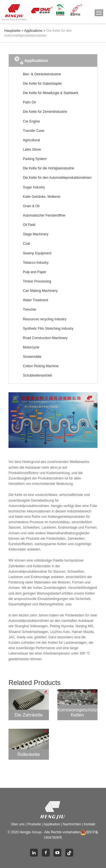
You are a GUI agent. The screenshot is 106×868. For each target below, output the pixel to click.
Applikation (52, 824)
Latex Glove (32, 149)
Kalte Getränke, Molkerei (42, 197)
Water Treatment (35, 300)
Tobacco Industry (36, 263)
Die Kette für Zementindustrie (45, 112)
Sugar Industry (34, 187)
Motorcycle (31, 347)
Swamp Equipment (37, 253)
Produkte (35, 824)
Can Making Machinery (40, 291)
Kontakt (89, 824)
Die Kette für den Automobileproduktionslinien (57, 178)
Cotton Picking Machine (41, 366)
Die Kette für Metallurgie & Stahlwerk (51, 93)
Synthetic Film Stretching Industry (48, 329)
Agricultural (31, 140)
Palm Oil (29, 102)
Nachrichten (72, 824)
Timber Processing (37, 281)
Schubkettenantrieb (37, 375)
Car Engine (31, 121)
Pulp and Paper (35, 272)
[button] (15, 420)
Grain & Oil (31, 206)
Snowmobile (32, 357)
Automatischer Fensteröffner (44, 215)
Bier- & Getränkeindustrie (42, 74)
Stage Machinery (36, 234)
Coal (26, 244)
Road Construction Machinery (45, 338)
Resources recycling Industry (45, 319)
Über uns (18, 824)
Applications (33, 31)
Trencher (30, 310)
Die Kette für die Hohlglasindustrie (48, 168)
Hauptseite (12, 31)
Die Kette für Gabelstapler (42, 84)
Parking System (35, 159)
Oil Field (29, 225)
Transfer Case (34, 131)
